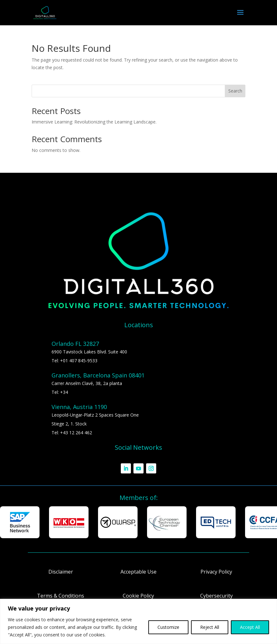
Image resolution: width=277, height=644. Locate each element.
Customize (168, 627)
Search (235, 91)
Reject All (210, 627)
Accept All (250, 627)
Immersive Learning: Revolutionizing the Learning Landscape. (94, 122)
